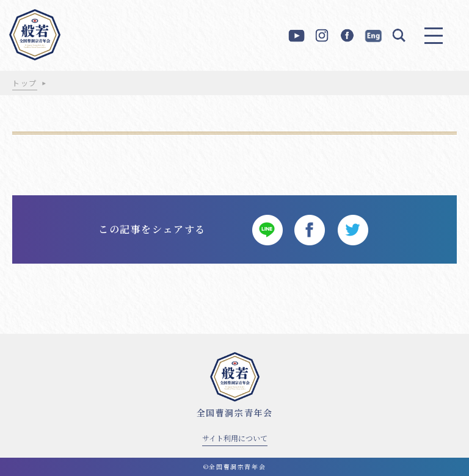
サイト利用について (235, 438)
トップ (25, 83)
